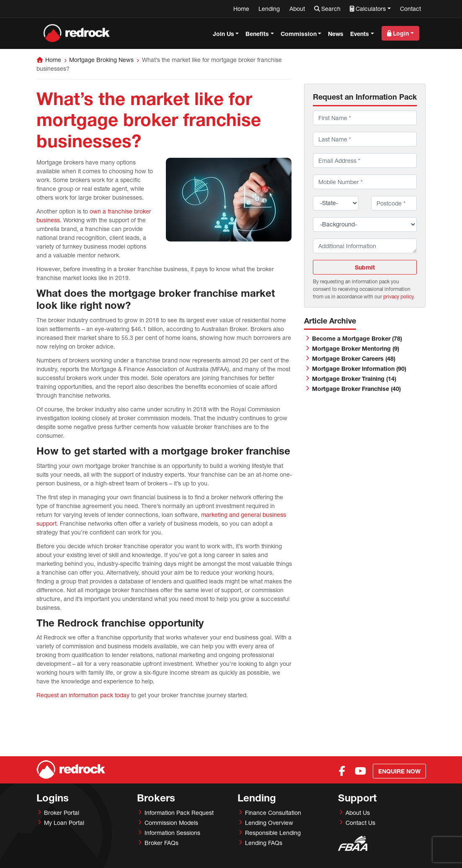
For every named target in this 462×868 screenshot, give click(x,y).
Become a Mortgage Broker (357, 338)
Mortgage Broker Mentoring (356, 348)
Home (241, 9)
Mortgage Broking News (101, 60)
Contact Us (360, 823)
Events (360, 34)
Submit (365, 267)
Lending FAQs (264, 843)
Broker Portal (62, 813)
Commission (299, 34)
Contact (410, 9)
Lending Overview (269, 823)
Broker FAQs (161, 843)
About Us (358, 813)
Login (401, 33)
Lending (269, 9)
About (297, 9)
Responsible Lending (273, 833)
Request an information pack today (83, 695)
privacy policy (398, 297)
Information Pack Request (179, 813)
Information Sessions (172, 833)
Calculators (371, 9)
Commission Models (171, 823)
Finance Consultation (273, 813)
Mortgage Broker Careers (354, 358)
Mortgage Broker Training (354, 379)
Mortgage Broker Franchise (356, 389)
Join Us (223, 34)
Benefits (257, 34)
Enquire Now (399, 771)
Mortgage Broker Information (359, 369)
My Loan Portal (64, 823)
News (336, 34)
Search (331, 9)
